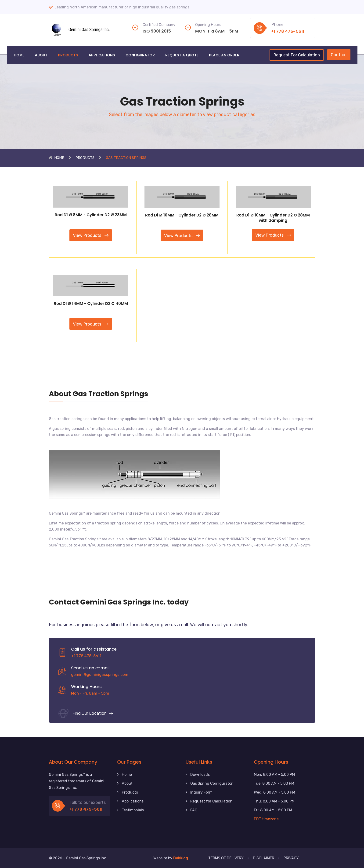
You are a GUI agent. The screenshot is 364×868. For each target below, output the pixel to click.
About (41, 55)
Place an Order (224, 55)
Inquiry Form (201, 792)
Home (19, 55)
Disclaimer (264, 858)
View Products (91, 235)
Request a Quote (182, 55)
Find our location (93, 713)
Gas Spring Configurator (211, 783)
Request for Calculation (211, 801)
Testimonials (133, 810)
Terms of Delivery (226, 858)
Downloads (200, 775)
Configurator (140, 55)
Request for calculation (297, 55)
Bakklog (181, 858)
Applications (102, 55)
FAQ (194, 810)
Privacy (291, 858)
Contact (339, 55)
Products (68, 55)
